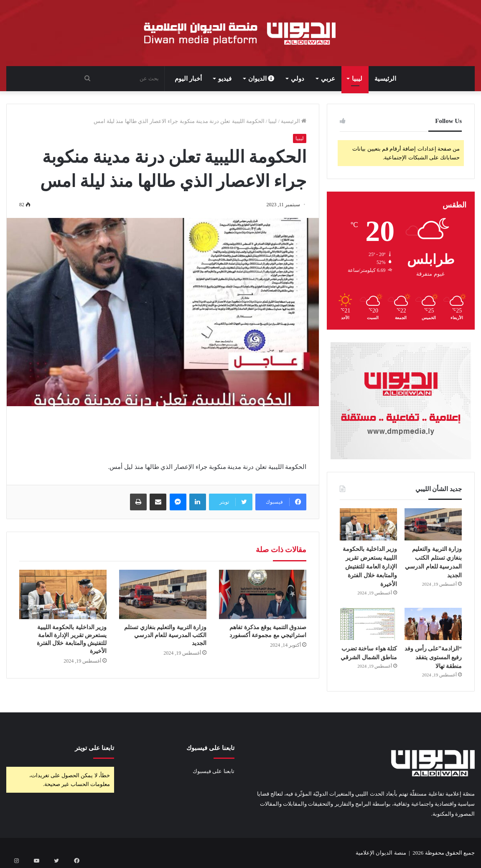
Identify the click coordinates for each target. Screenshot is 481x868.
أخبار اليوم (188, 79)
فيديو (225, 79)
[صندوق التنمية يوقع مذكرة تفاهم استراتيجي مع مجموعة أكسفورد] (263, 594)
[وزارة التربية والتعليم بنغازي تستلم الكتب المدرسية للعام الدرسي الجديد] (163, 594)
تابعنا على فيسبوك (214, 771)
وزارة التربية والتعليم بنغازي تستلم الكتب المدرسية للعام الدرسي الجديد (165, 635)
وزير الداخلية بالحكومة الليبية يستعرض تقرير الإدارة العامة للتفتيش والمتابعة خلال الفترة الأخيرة (370, 567)
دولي (298, 79)
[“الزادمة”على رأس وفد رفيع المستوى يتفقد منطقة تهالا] (433, 624)
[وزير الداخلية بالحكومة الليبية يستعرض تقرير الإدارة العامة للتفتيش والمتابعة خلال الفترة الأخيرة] (63, 594)
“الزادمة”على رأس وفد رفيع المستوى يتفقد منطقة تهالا (433, 657)
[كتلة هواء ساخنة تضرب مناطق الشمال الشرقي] (368, 624)
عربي (328, 79)
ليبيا (357, 79)
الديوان (261, 79)
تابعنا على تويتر (94, 748)
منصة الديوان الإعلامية (381, 853)
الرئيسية (385, 79)
